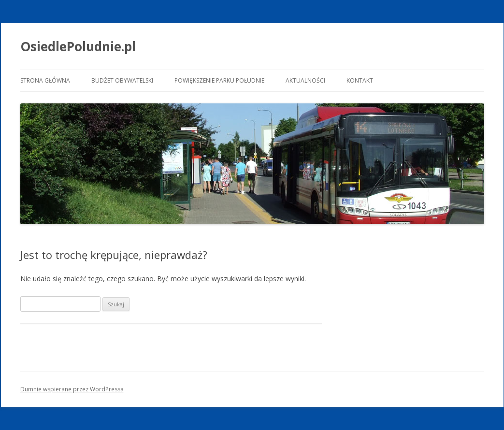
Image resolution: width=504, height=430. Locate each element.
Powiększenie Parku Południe (219, 80)
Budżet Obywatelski (122, 80)
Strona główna (45, 80)
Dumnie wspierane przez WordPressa (72, 389)
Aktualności (305, 80)
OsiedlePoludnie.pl (78, 46)
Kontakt (360, 80)
